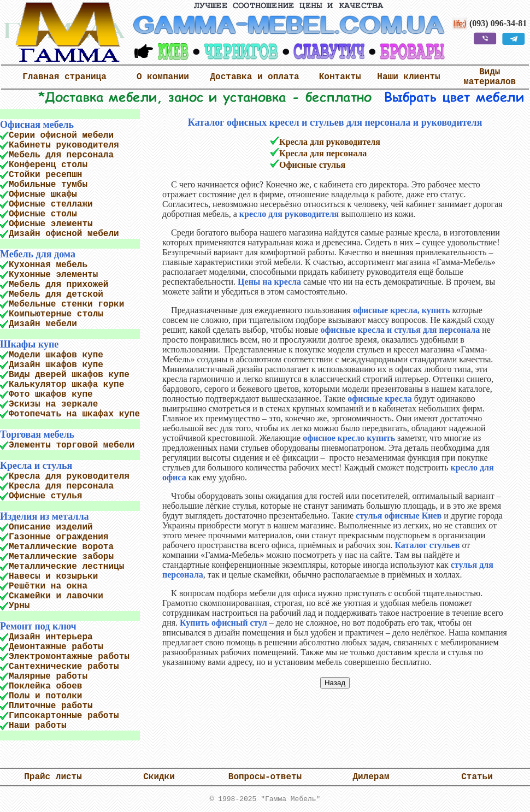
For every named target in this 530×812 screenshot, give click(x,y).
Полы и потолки (45, 696)
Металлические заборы (61, 557)
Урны (19, 606)
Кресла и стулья (36, 466)
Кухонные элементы (53, 275)
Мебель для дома (38, 254)
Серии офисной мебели (61, 136)
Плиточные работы (51, 706)
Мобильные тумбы (48, 185)
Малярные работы (48, 676)
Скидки (159, 777)
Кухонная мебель (48, 265)
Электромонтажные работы (69, 657)
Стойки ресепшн (45, 175)
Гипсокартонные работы (64, 716)
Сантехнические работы (64, 667)
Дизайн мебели (43, 324)
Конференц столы (48, 165)
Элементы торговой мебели (72, 445)
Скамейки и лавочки (56, 596)
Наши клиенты (408, 77)
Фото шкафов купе (51, 395)
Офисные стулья (45, 496)
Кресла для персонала (61, 486)
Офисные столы (43, 214)
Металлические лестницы (66, 567)
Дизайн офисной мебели (64, 234)
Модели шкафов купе (56, 355)
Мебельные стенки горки (66, 304)
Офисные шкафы (43, 195)
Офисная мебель (37, 125)
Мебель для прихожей (58, 285)
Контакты (340, 77)
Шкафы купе (29, 344)
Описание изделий (51, 527)
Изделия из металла (44, 516)
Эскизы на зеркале (53, 404)
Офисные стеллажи (51, 204)
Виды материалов (490, 77)
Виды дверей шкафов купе (69, 375)
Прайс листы (53, 777)
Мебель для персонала (61, 155)
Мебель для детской (56, 295)
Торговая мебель (37, 434)
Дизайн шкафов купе (56, 365)
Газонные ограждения (58, 537)
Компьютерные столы (56, 314)
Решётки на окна (48, 586)
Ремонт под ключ (38, 626)
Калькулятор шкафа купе (66, 385)
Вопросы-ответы (265, 777)
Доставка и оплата (254, 77)
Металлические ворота (61, 547)
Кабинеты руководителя (64, 145)
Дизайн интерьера (51, 637)
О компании (163, 77)
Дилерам (371, 777)
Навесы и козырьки (53, 576)
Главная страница (64, 77)
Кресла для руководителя (69, 476)
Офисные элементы (51, 224)
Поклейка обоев (45, 686)
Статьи (477, 777)
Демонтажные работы (56, 647)
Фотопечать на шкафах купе (74, 414)
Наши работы (38, 726)
